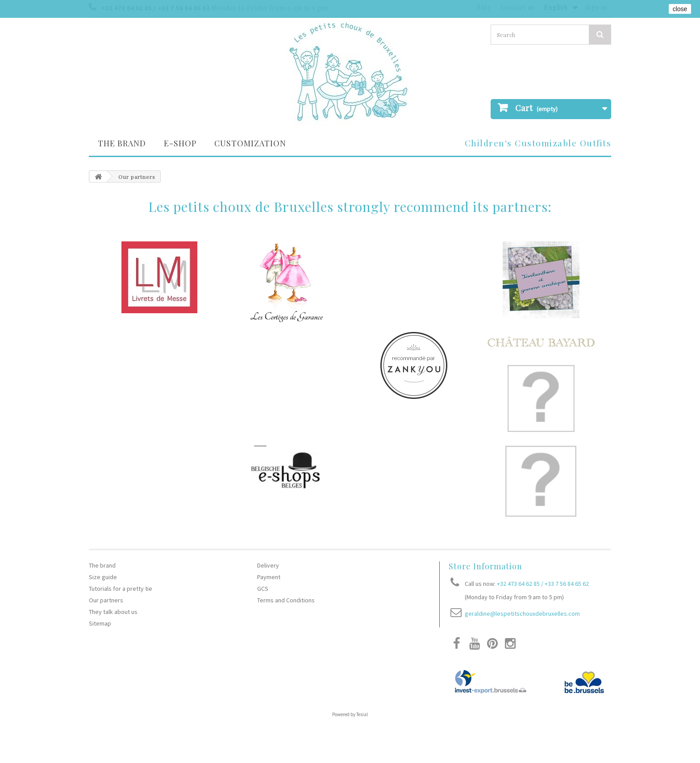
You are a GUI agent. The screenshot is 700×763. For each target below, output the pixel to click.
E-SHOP (180, 143)
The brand (122, 143)
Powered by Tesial (350, 714)
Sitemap (100, 623)
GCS (263, 589)
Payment (269, 577)
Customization (250, 143)
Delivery (268, 565)
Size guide (103, 577)
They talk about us (113, 612)
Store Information (485, 566)
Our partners (106, 600)
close (680, 9)
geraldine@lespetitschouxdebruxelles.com (522, 614)
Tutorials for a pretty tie (121, 589)
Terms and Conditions (286, 600)
